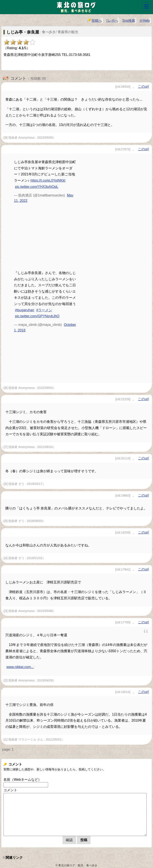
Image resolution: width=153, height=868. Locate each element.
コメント (10, 790)
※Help (145, 21)
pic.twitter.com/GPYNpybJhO (37, 316)
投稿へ (95, 20)
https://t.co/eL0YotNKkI (48, 180)
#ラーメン (44, 310)
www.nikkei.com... (20, 667)
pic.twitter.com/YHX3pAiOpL (37, 187)
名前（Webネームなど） (22, 780)
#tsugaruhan (25, 310)
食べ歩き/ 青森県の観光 (60, 32)
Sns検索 (129, 21)
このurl (143, 87)
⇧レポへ (112, 21)
